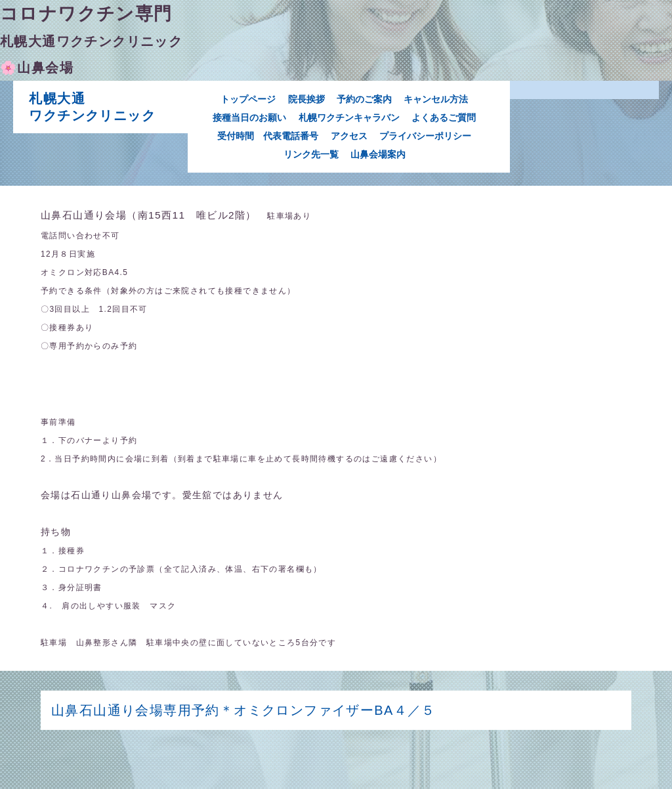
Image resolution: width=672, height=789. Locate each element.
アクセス (349, 136)
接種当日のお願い (249, 117)
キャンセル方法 (436, 99)
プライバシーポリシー (425, 136)
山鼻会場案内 (378, 154)
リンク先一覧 (311, 154)
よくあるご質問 (444, 117)
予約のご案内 (364, 99)
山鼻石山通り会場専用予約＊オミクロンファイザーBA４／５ (258, 710)
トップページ (248, 99)
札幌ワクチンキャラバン (349, 117)
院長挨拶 (306, 99)
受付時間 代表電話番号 (268, 136)
